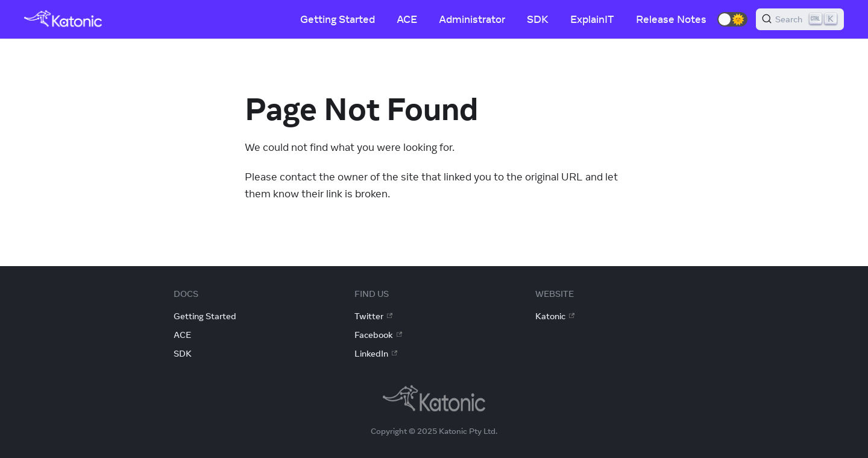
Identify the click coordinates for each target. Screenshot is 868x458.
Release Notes (671, 19)
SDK (538, 19)
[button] (732, 19)
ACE (407, 19)
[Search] (800, 19)
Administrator (472, 19)
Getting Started (338, 19)
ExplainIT (592, 19)
